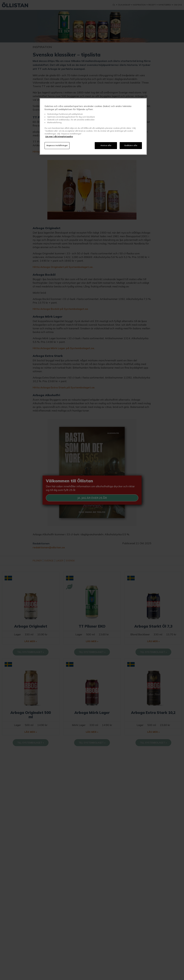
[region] (93, 127)
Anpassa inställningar (57, 145)
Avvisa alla (106, 145)
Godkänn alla (131, 145)
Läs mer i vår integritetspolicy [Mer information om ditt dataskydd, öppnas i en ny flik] (59, 137)
